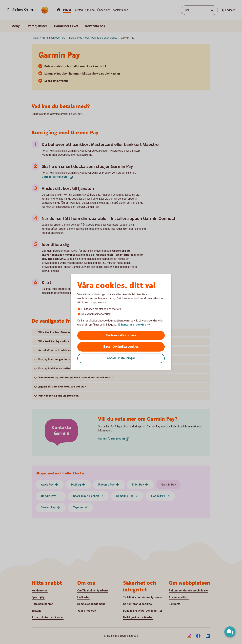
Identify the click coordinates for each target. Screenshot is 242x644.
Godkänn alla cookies (121, 335)
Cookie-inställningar (121, 358)
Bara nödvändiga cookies (121, 347)
